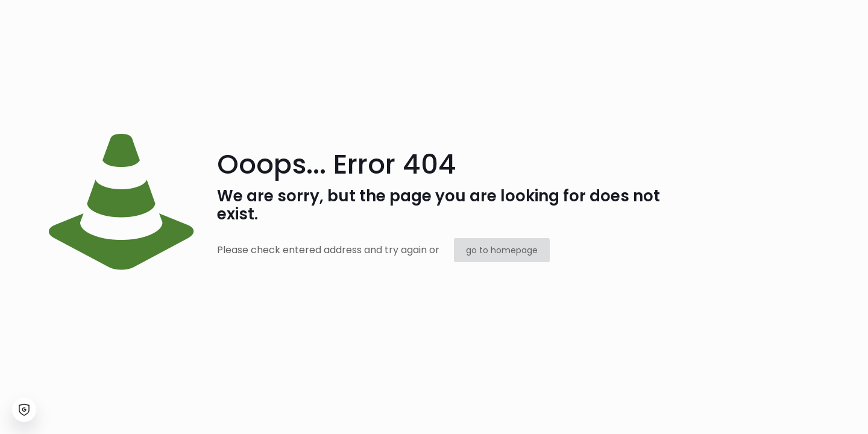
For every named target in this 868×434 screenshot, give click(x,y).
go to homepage (502, 250)
